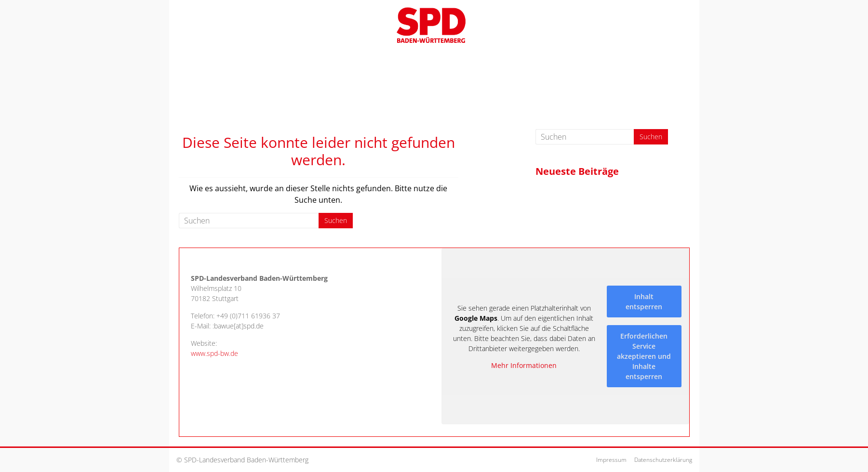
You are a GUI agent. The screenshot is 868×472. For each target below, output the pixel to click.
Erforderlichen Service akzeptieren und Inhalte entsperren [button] (644, 356)
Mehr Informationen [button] (524, 366)
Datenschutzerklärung (663, 460)
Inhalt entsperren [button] (644, 301)
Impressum (611, 460)
